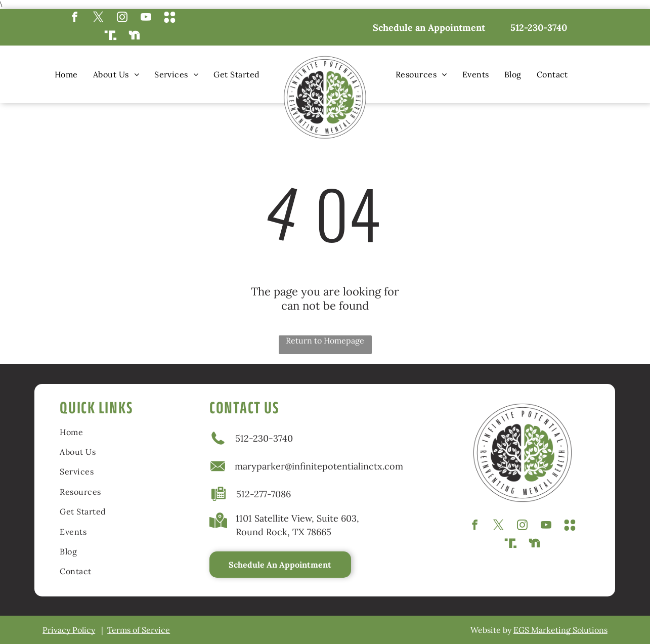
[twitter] (98, 18)
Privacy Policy (69, 630)
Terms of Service (139, 630)
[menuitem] (66, 74)
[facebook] (75, 18)
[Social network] (170, 18)
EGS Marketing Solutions (560, 630)
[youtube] (146, 18)
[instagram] (122, 18)
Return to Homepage (325, 340)
